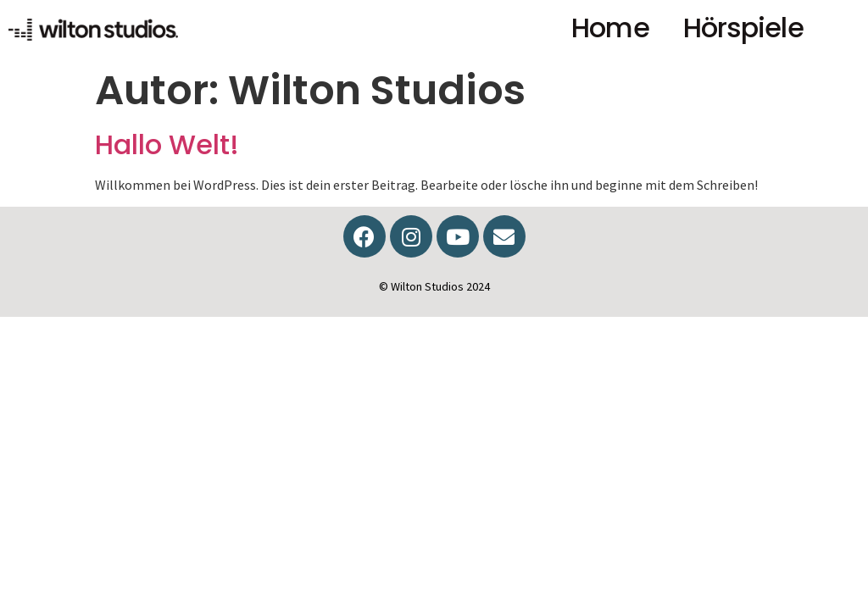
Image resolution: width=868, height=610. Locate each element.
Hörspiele (743, 28)
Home (610, 28)
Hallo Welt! (167, 144)
